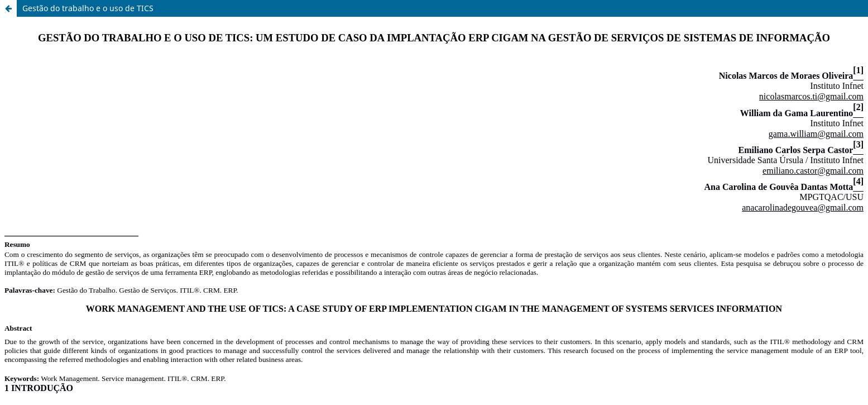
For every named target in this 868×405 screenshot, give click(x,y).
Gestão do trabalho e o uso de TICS (88, 8)
